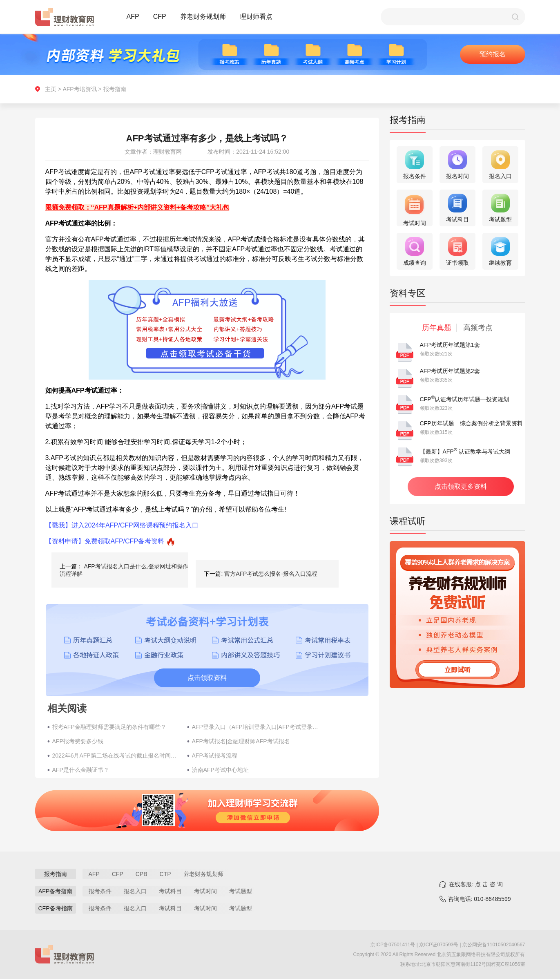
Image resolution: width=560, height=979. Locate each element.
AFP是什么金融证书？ (81, 770)
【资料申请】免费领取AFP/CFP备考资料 (105, 541)
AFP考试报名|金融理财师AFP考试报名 (241, 741)
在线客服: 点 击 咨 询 (476, 884)
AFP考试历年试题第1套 (450, 345)
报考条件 (100, 891)
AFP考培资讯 (79, 89)
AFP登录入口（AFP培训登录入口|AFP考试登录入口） (255, 727)
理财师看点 (256, 17)
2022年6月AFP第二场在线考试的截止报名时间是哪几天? (116, 755)
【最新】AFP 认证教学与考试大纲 (465, 452)
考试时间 (205, 891)
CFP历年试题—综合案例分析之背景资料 (471, 423)
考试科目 (170, 891)
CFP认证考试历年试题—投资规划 (465, 399)
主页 (51, 89)
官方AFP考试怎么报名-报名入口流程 (271, 574)
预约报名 (493, 54)
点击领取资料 (207, 678)
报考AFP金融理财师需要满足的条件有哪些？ (109, 727)
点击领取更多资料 (461, 486)
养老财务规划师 (203, 17)
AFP (133, 17)
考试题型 (241, 891)
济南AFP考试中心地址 (220, 770)
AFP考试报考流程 (215, 755)
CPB (142, 874)
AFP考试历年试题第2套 (450, 371)
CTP (165, 874)
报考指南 (115, 89)
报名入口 (135, 891)
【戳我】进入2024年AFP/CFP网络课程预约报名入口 (122, 525)
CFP (160, 17)
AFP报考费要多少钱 (78, 741)
